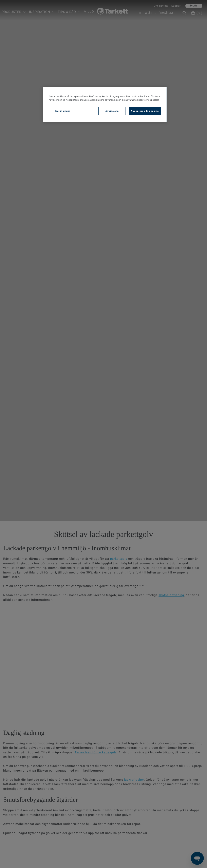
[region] (105, 105)
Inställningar (63, 111)
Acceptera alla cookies (145, 111)
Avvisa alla (112, 111)
